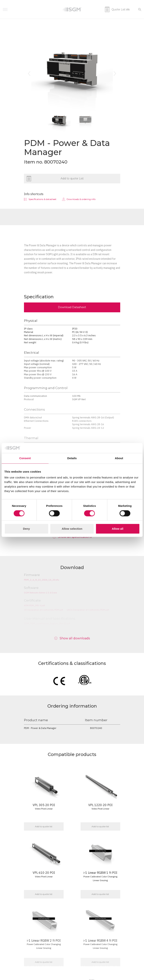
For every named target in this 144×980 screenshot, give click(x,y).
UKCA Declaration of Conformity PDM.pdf (88, 610)
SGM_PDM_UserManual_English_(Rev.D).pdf (47, 623)
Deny (27, 529)
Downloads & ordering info (81, 199)
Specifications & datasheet (42, 199)
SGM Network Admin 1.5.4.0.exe (40, 593)
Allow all (118, 529)
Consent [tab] (25, 458)
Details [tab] (72, 458)
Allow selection (72, 529)
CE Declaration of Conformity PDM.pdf (44, 610)
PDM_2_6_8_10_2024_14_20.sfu (42, 580)
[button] (29, 74)
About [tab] (119, 458)
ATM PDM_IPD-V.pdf (34, 605)
